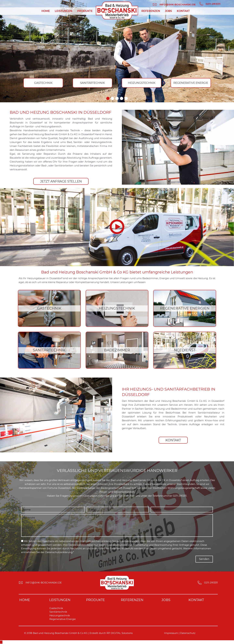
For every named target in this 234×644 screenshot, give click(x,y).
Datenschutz (188, 633)
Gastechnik (56, 608)
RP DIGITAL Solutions (120, 633)
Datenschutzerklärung (59, 552)
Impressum (171, 633)
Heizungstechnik (60, 615)
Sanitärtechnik (58, 612)
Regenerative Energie (63, 619)
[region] (117, 51)
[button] (108, 98)
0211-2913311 (180, 496)
